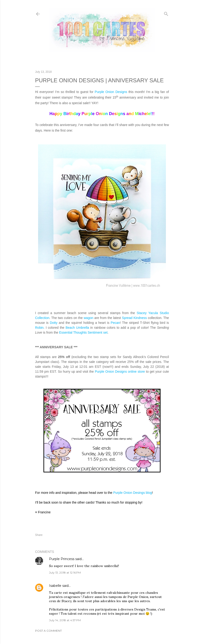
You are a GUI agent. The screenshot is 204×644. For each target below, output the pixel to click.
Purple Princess (62, 559)
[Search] (166, 13)
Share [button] (39, 535)
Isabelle (55, 586)
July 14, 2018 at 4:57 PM (65, 620)
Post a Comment (48, 631)
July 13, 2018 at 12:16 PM (65, 573)
